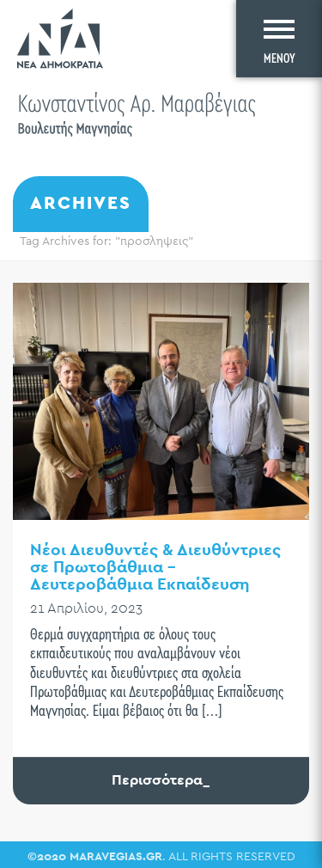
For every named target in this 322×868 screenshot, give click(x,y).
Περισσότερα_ (161, 780)
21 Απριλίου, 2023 (86, 609)
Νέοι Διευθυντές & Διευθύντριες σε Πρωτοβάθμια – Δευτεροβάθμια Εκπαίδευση (155, 568)
